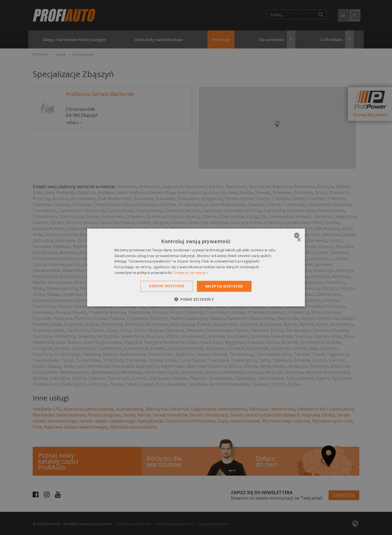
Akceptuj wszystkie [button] (224, 286)
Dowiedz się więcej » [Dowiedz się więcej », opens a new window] (191, 273)
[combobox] (297, 235)
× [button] (299, 240)
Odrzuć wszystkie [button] (167, 286)
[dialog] (196, 267)
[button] (196, 299)
